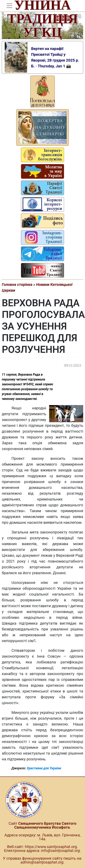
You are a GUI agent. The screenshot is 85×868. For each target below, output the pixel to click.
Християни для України (44, 768)
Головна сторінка (17, 284)
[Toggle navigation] (9, 6)
